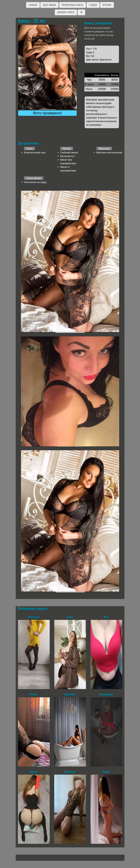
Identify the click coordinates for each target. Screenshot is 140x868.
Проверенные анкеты (72, 5)
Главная (33, 5)
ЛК (81, 12)
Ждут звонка (49, 5)
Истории (107, 5)
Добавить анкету (66, 12)
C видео (93, 5)
